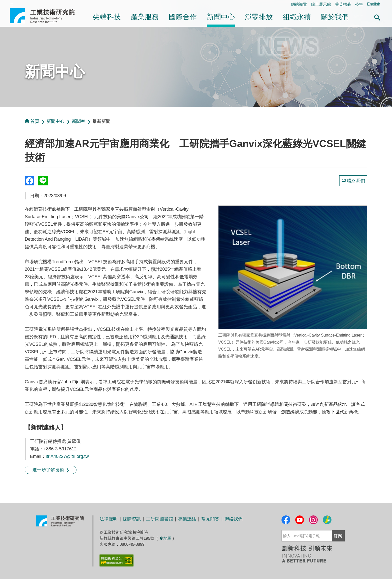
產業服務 (145, 17)
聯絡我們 (356, 181)
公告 (359, 4)
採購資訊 (132, 519)
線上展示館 (321, 4)
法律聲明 (108, 519)
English (373, 4)
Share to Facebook (29, 181)
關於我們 (335, 17)
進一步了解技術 (48, 470)
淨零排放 (259, 17)
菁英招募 (343, 4)
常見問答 (210, 519)
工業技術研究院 (46, 16)
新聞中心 (221, 17)
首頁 (32, 121)
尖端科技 (107, 17)
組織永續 (297, 17)
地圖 (165, 538)
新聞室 (78, 121)
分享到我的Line (43, 181)
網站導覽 (299, 4)
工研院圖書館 (159, 519)
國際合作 (183, 17)
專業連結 (187, 519)
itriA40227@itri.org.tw (67, 456)
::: (2, 112)
